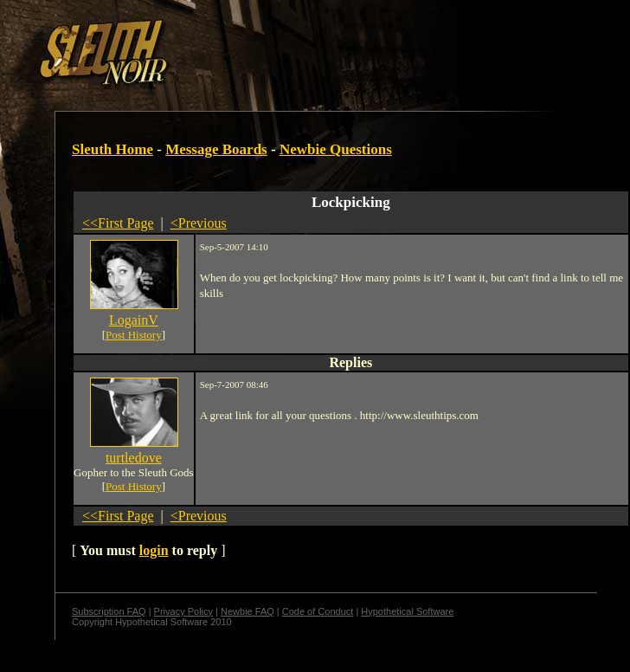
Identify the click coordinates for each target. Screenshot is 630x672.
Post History (134, 335)
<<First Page (118, 223)
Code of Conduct (318, 611)
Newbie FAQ (247, 611)
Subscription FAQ (109, 611)
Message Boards (216, 149)
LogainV (134, 320)
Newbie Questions (336, 149)
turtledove (134, 458)
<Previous (199, 223)
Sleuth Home (112, 149)
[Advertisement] (211, 46)
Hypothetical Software (407, 611)
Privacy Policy (183, 611)
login (154, 550)
